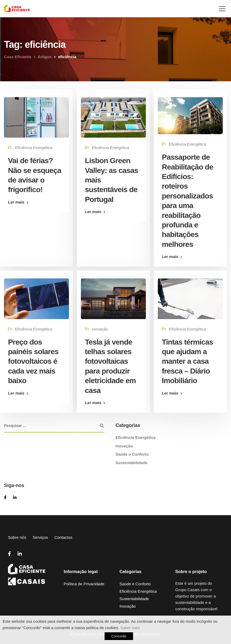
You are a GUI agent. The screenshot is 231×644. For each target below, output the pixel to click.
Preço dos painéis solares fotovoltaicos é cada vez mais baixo (33, 361)
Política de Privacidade (84, 584)
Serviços (40, 537)
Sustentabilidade (131, 463)
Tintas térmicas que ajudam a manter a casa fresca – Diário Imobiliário (187, 361)
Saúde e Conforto (132, 454)
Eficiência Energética (34, 148)
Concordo (119, 636)
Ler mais (16, 202)
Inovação (100, 329)
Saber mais (130, 628)
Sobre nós (17, 537)
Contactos (63, 537)
